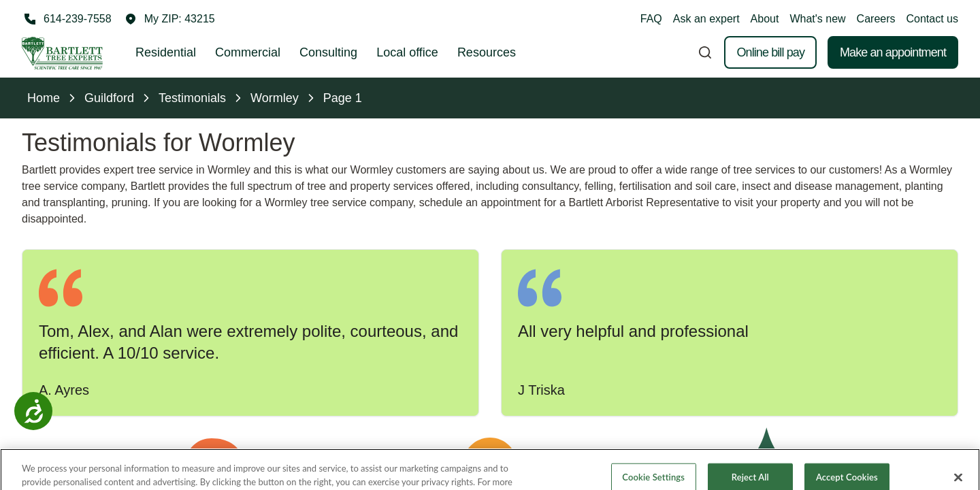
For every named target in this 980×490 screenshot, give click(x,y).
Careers (876, 19)
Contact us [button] (932, 19)
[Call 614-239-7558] (67, 19)
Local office (407, 52)
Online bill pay (770, 52)
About (765, 19)
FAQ (651, 19)
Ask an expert (706, 19)
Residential (166, 52)
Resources (487, 52)
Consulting (328, 52)
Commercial (248, 52)
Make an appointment (893, 52)
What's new (817, 19)
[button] (170, 19)
